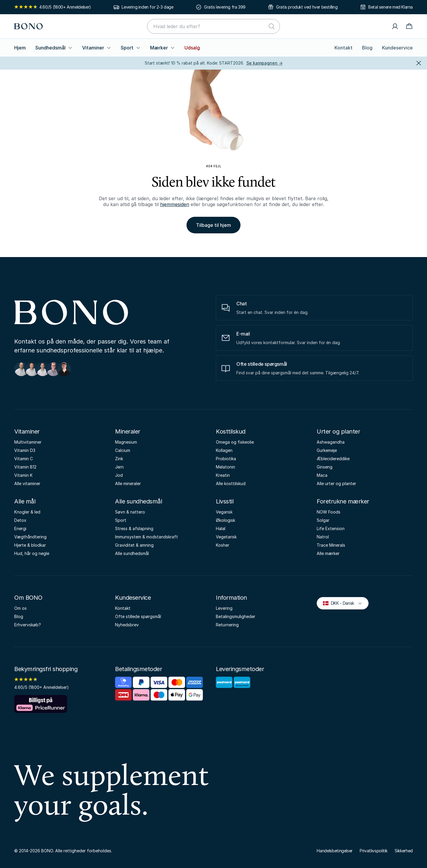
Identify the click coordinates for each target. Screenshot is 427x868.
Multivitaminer (28, 442)
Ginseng (325, 467)
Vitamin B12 (25, 467)
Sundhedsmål (54, 48)
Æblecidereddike (333, 459)
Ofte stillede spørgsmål (138, 616)
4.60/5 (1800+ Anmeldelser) (53, 7)
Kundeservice (397, 48)
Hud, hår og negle (32, 553)
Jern (119, 467)
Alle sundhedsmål (138, 501)
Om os (20, 608)
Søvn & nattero (130, 512)
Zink (119, 459)
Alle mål (25, 501)
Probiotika (226, 459)
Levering (224, 608)
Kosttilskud (231, 431)
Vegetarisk (226, 537)
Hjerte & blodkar (30, 545)
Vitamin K (23, 475)
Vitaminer (97, 48)
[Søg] (272, 26)
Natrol (323, 537)
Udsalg (192, 48)
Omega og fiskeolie (235, 442)
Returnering (227, 625)
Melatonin (226, 467)
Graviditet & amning (134, 545)
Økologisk (226, 520)
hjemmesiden (175, 204)
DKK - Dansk (342, 603)
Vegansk (224, 512)
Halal (221, 528)
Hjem (20, 48)
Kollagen (224, 450)
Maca (322, 475)
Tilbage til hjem (213, 225)
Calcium (123, 450)
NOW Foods (329, 512)
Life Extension (331, 528)
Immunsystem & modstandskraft (146, 537)
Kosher (223, 545)
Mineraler (128, 431)
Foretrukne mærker (343, 501)
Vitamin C (24, 459)
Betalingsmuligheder (236, 616)
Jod (119, 475)
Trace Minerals (331, 545)
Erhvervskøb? (28, 625)
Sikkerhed (404, 851)
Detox (20, 520)
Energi (20, 528)
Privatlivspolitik (374, 851)
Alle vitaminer (27, 483)
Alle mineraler (128, 483)
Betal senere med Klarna (391, 7)
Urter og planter (338, 431)
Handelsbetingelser (335, 851)
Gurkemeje (327, 450)
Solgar (323, 520)
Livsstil (225, 501)
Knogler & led (27, 512)
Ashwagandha (331, 442)
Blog (367, 48)
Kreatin (223, 475)
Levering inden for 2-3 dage (147, 7)
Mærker (162, 48)
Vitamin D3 (25, 450)
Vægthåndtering (30, 537)
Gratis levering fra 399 (225, 7)
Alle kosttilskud (231, 483)
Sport (131, 48)
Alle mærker (328, 553)
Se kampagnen (265, 63)
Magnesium (126, 442)
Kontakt (344, 48)
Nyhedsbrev (127, 625)
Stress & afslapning (134, 528)
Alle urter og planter (336, 483)
